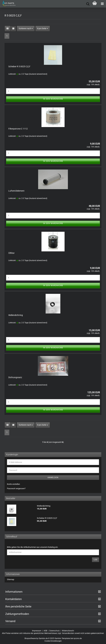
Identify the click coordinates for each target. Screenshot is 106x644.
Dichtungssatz (15, 377)
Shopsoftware (30, 638)
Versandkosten (68, 633)
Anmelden (53, 478)
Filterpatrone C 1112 (18, 129)
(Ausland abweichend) (38, 74)
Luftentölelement (16, 191)
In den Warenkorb (53, 99)
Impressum (37, 631)
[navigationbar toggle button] (102, 4)
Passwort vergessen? (16, 488)
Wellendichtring (16, 315)
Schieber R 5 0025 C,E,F (19, 66)
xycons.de (78, 638)
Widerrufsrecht (68, 631)
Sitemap (11, 579)
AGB (45, 631)
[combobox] (26, 29)
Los (96, 560)
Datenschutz (55, 631)
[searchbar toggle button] (87, 4)
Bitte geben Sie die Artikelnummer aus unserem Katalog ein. (33, 547)
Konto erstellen (13, 484)
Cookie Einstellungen (53, 641)
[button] (8, 29)
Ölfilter (11, 253)
